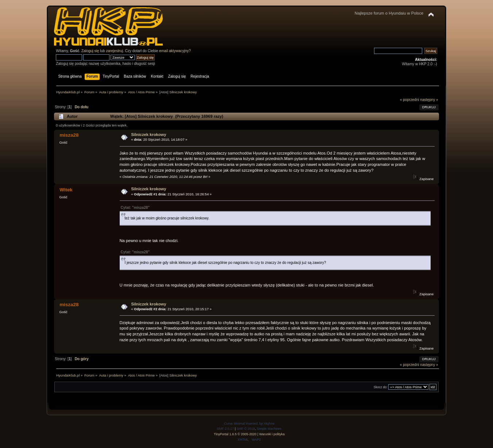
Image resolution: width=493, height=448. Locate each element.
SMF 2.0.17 (225, 429)
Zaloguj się (90, 51)
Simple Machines (269, 429)
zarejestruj (114, 51)
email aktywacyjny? (175, 51)
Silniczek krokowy (149, 135)
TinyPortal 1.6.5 (225, 434)
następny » (429, 100)
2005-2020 (249, 434)
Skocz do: (381, 387)
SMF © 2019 (246, 429)
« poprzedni (410, 100)
